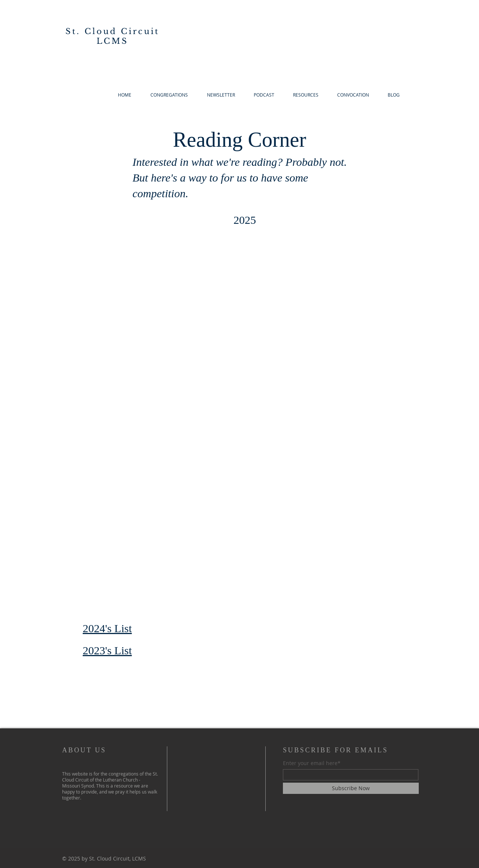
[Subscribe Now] (351, 788)
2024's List (107, 628)
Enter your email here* (312, 763)
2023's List (107, 650)
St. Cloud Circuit (112, 31)
